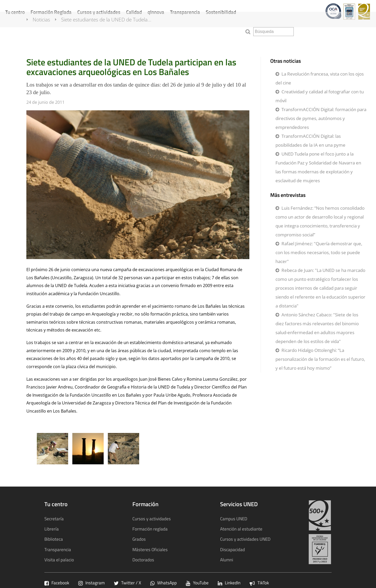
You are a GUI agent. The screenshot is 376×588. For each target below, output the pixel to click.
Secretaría (54, 519)
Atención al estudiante (241, 529)
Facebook (57, 583)
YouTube (197, 583)
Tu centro (15, 12)
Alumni (227, 560)
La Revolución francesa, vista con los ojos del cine (320, 78)
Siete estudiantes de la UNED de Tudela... (112, 31)
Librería (52, 529)
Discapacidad (233, 549)
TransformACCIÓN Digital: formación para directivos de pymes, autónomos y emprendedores (321, 118)
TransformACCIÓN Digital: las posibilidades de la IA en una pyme (310, 141)
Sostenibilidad (221, 12)
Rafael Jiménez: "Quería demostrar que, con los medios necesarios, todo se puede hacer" (319, 252)
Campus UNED (234, 519)
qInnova (156, 12)
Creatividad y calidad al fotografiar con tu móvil (320, 96)
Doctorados (143, 560)
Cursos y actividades (99, 12)
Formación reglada (150, 529)
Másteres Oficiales (150, 549)
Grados (139, 539)
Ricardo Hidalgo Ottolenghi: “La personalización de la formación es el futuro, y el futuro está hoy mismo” (320, 359)
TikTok (259, 583)
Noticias (47, 31)
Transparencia (185, 12)
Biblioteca (54, 539)
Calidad (134, 12)
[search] (274, 32)
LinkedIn (229, 583)
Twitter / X (127, 583)
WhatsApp (163, 583)
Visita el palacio (59, 560)
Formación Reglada (51, 12)
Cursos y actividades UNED (245, 539)
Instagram (92, 583)
